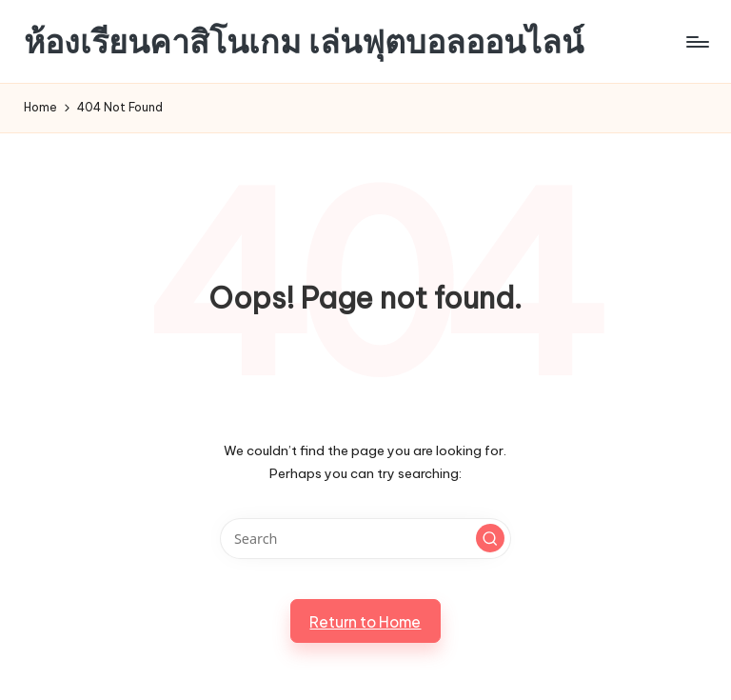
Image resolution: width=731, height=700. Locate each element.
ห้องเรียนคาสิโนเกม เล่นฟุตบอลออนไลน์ (304, 41)
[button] (490, 538)
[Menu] (696, 42)
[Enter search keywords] (365, 539)
